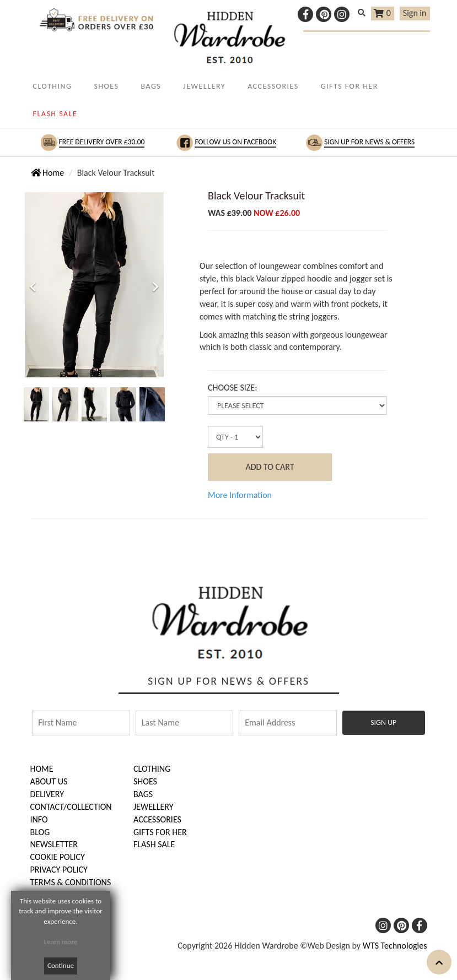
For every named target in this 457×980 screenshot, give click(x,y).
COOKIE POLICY (58, 857)
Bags (143, 794)
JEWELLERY (204, 86)
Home (48, 173)
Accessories (157, 819)
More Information (240, 495)
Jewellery (153, 807)
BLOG (40, 832)
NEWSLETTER (54, 844)
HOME (42, 769)
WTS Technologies (395, 946)
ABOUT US (49, 781)
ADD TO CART (270, 467)
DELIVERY (47, 794)
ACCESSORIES (273, 86)
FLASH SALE (55, 114)
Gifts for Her (160, 832)
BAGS (151, 86)
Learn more (61, 942)
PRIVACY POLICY (59, 870)
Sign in (415, 13)
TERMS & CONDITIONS (71, 882)
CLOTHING (53, 86)
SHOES (106, 86)
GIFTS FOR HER (350, 86)
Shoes (145, 781)
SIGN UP (383, 722)
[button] (33, 330)
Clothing (152, 769)
